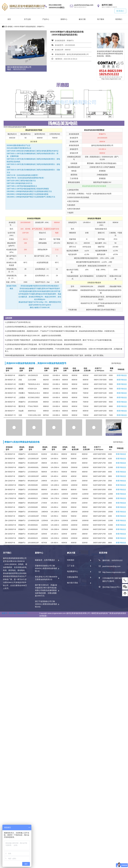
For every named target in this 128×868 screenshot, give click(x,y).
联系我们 (120, 11)
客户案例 (101, 19)
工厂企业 (71, 566)
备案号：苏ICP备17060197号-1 (14, 613)
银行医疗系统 (73, 583)
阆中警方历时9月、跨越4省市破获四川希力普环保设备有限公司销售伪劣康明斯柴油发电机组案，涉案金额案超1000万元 (46, 590)
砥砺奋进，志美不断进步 (45, 560)
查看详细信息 (122, 375)
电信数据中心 (73, 571)
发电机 (10, 27)
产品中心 (46, 19)
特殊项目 (71, 560)
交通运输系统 (73, 577)
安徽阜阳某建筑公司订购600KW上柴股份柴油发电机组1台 (46, 568)
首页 (9, 19)
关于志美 (27, 19)
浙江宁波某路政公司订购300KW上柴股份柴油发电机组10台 (46, 604)
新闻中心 (64, 19)
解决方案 (82, 19)
